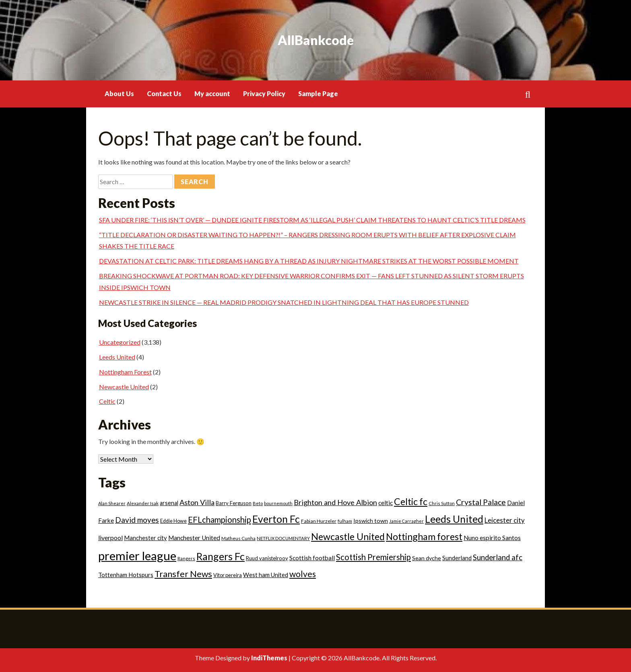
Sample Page (318, 94)
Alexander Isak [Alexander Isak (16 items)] (143, 503)
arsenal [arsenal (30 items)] (169, 503)
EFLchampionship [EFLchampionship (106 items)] (220, 520)
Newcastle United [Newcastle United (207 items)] (348, 536)
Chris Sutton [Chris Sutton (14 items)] (442, 503)
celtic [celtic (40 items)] (386, 503)
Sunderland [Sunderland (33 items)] (457, 558)
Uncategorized (120, 342)
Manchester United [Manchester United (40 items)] (194, 538)
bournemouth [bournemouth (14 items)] (278, 503)
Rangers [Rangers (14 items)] (186, 558)
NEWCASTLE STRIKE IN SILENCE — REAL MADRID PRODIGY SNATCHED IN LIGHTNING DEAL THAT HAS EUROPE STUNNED (284, 302)
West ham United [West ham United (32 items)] (266, 575)
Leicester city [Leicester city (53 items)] (505, 520)
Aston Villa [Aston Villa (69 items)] (197, 502)
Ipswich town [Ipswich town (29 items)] (371, 521)
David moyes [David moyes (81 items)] (137, 520)
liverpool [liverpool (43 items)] (110, 537)
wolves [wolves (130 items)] (303, 574)
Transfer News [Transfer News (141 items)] (183, 574)
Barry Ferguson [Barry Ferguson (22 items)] (234, 503)
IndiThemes (269, 658)
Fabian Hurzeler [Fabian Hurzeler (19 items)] (319, 521)
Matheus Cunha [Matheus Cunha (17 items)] (238, 538)
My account (212, 94)
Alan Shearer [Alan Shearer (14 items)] (112, 503)
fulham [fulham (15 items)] (345, 521)
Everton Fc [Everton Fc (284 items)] (276, 519)
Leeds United (117, 357)
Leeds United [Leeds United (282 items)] (454, 519)
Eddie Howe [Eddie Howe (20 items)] (173, 521)
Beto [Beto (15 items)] (258, 503)
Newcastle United (124, 387)
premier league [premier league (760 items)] (137, 556)
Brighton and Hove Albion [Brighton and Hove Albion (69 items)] (335, 502)
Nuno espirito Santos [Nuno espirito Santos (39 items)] (492, 538)
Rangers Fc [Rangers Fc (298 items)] (221, 556)
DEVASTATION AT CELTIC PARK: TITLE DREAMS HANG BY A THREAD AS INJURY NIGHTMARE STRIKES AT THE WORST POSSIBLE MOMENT (309, 261)
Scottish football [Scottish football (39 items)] (312, 558)
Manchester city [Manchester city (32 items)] (145, 538)
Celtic (107, 401)
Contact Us (164, 94)
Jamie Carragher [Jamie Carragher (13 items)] (406, 521)
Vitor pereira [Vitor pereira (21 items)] (228, 575)
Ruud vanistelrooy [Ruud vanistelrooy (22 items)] (267, 558)
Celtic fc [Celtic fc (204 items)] (411, 501)
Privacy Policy (264, 94)
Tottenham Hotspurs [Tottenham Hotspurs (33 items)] (126, 575)
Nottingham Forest (125, 372)
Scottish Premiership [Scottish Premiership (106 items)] (373, 557)
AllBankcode (316, 40)
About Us (119, 94)
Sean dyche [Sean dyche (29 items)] (427, 558)
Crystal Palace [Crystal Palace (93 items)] (481, 502)
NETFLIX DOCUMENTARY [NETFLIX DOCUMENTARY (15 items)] (283, 538)
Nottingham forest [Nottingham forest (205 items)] (424, 536)
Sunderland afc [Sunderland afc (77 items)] (498, 557)
